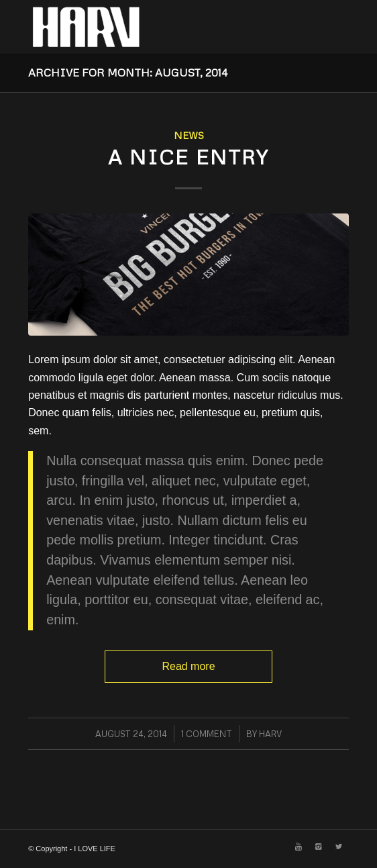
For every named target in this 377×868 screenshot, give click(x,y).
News (189, 135)
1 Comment (207, 734)
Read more (188, 666)
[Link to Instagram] (319, 847)
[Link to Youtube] (299, 847)
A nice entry (188, 157)
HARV (270, 734)
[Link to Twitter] (339, 847)
